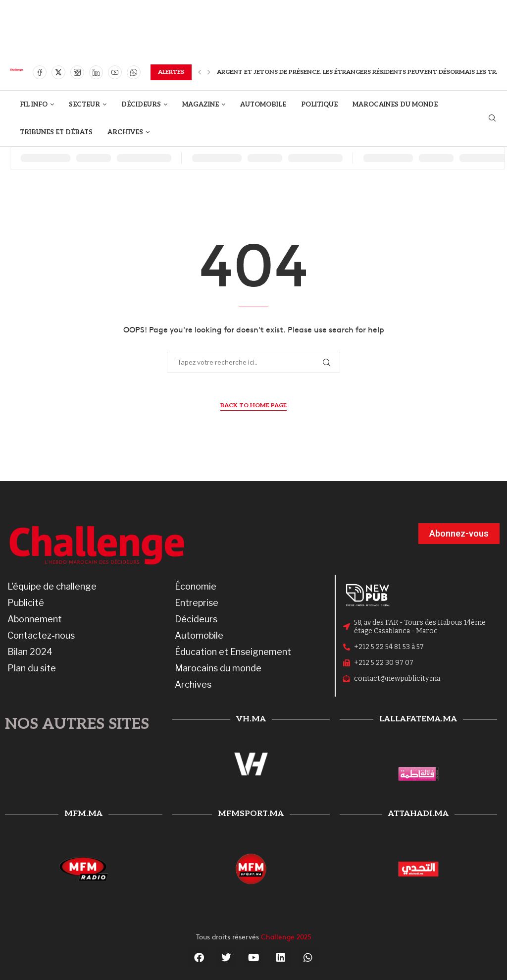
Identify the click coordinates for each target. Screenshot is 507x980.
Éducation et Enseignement (233, 652)
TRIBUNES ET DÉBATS (56, 132)
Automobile (199, 636)
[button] (200, 72)
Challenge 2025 (286, 936)
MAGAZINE (201, 105)
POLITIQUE (319, 105)
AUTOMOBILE (263, 105)
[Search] (492, 119)
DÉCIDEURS (141, 105)
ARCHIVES (125, 132)
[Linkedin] (96, 72)
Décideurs (196, 619)
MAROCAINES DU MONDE (395, 105)
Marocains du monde (218, 668)
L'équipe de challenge (52, 587)
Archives (193, 685)
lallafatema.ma (418, 719)
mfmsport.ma (251, 814)
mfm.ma (83, 814)
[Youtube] (115, 72)
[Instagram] (77, 72)
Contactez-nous (41, 636)
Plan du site (32, 668)
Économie (196, 587)
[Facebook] (40, 72)
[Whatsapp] (134, 72)
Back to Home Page (253, 406)
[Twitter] (58, 72)
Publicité (26, 603)
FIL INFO (34, 105)
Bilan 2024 (30, 652)
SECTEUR (84, 105)
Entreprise (197, 603)
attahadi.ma (418, 814)
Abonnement (35, 619)
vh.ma (251, 719)
